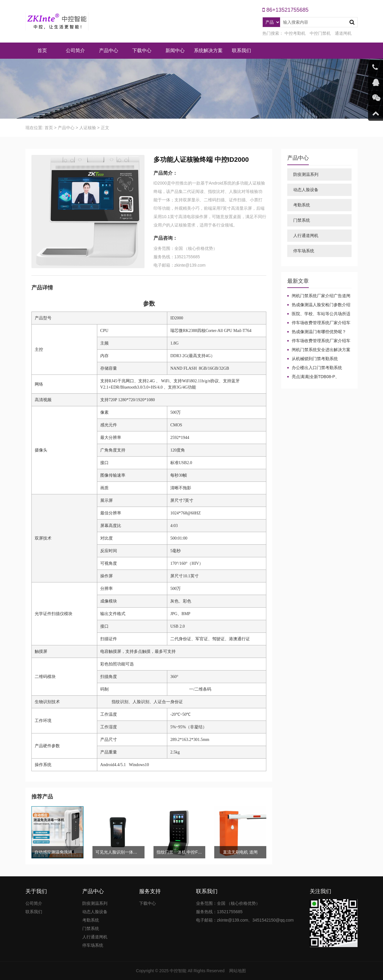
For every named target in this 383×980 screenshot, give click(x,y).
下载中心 (142, 50)
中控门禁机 (320, 33)
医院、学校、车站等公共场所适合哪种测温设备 (319, 314)
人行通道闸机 (306, 235)
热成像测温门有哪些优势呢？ (319, 332)
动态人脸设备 (306, 190)
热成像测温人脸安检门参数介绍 (321, 305)
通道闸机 (343, 33)
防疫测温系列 (306, 174)
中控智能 (178, 971)
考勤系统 (302, 205)
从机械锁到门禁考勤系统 (315, 359)
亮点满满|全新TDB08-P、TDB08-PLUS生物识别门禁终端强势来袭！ (319, 377)
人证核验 (88, 128)
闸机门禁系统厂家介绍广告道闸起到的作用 (319, 296)
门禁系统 (302, 220)
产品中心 (109, 50)
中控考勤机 (295, 33)
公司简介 (75, 50)
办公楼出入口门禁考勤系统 (317, 368)
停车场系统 (304, 251)
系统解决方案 (208, 50)
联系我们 (241, 50)
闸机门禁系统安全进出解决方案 (321, 350)
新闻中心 (175, 50)
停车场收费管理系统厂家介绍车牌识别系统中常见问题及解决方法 (319, 323)
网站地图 (238, 971)
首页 (42, 50)
